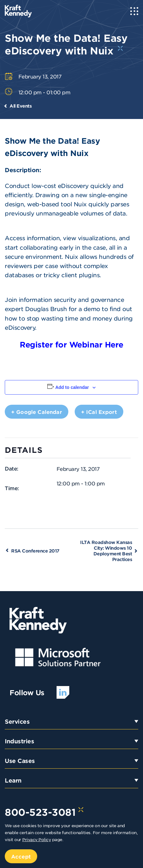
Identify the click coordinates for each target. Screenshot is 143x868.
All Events (20, 106)
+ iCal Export (99, 412)
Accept (21, 856)
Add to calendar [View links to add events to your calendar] (72, 387)
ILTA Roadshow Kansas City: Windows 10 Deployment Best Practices (106, 551)
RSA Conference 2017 (35, 551)
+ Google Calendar (37, 412)
